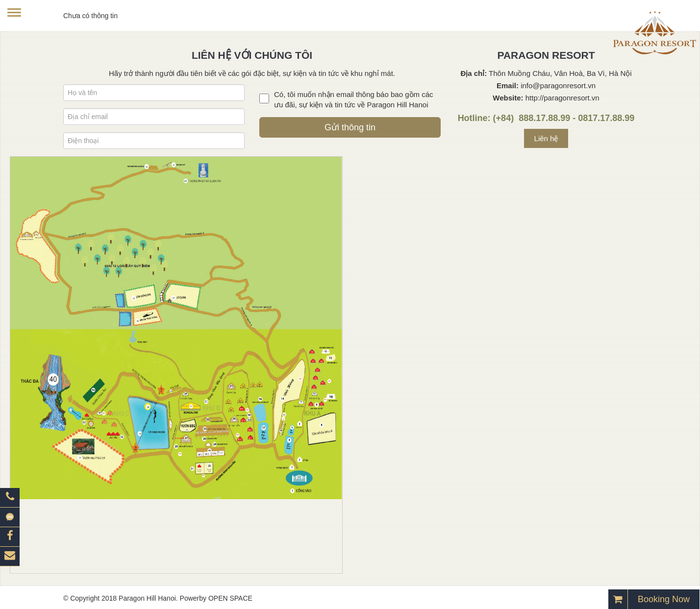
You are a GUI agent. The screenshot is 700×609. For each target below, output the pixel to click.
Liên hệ (546, 138)
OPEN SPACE (230, 598)
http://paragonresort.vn (562, 98)
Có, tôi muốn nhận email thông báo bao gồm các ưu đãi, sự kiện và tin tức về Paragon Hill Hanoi (354, 99)
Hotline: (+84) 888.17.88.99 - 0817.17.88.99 (546, 118)
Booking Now (664, 599)
